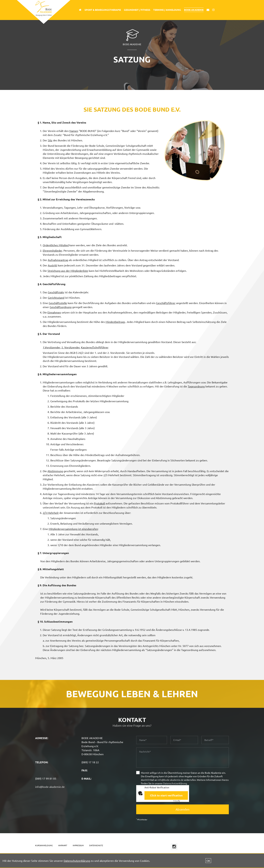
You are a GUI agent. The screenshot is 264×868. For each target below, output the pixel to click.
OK (208, 861)
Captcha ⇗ (181, 801)
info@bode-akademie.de (50, 787)
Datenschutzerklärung (175, 783)
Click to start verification (166, 795)
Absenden (183, 809)
